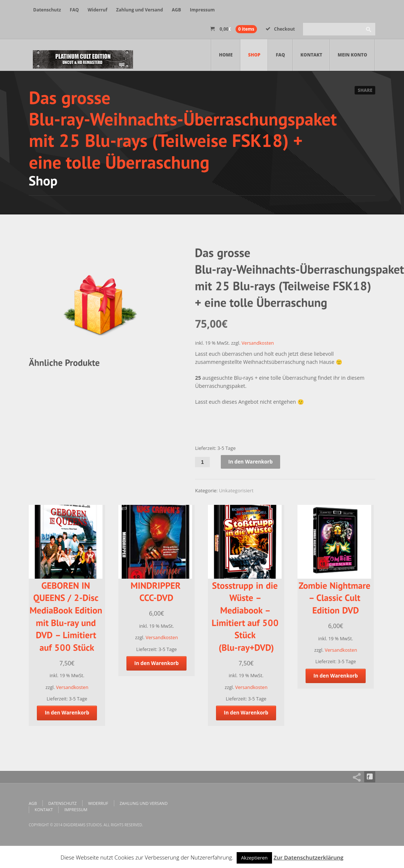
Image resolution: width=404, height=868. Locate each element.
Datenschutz (47, 10)
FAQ (74, 10)
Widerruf (97, 10)
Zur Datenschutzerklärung (309, 857)
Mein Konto (352, 55)
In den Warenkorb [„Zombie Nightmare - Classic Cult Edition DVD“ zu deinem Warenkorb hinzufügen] (336, 676)
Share (365, 90)
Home (226, 55)
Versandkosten (258, 343)
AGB (176, 10)
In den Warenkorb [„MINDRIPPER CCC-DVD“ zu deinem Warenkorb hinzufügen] (157, 663)
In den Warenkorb (251, 462)
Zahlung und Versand (140, 10)
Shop (254, 55)
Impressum (202, 10)
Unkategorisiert (236, 491)
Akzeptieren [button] (254, 858)
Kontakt (311, 55)
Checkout (280, 29)
